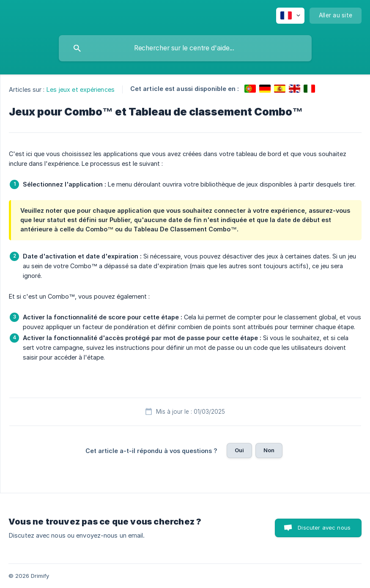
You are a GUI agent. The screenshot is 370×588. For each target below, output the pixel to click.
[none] (290, 16)
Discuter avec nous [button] (324, 528)
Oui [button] (239, 450)
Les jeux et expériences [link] (81, 89)
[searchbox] (185, 48)
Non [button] (269, 450)
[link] (250, 89)
